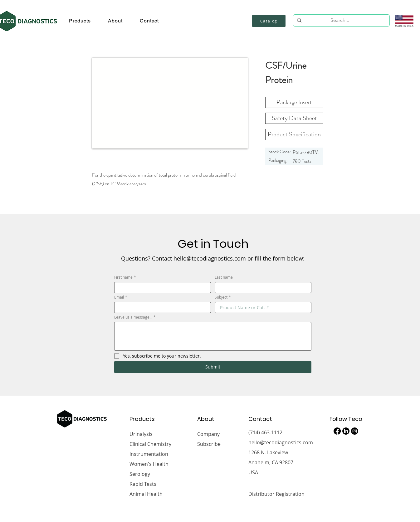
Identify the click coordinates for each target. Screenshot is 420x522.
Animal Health (146, 494)
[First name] (161, 288)
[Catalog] (269, 21)
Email (121, 297)
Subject (223, 297)
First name (125, 277)
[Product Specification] (294, 134)
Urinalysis (141, 434)
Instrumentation (149, 454)
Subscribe (209, 444)
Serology (140, 474)
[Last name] (261, 288)
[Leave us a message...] (213, 336)
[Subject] (261, 307)
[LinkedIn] (346, 431)
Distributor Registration (276, 494)
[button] (80, 21)
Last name (224, 277)
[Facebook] (337, 431)
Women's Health (149, 464)
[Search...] (340, 20)
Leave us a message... (135, 317)
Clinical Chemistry (150, 444)
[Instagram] (355, 431)
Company (208, 434)
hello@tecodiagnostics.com (281, 442)
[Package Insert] (294, 102)
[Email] (161, 307)
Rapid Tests (143, 484)
